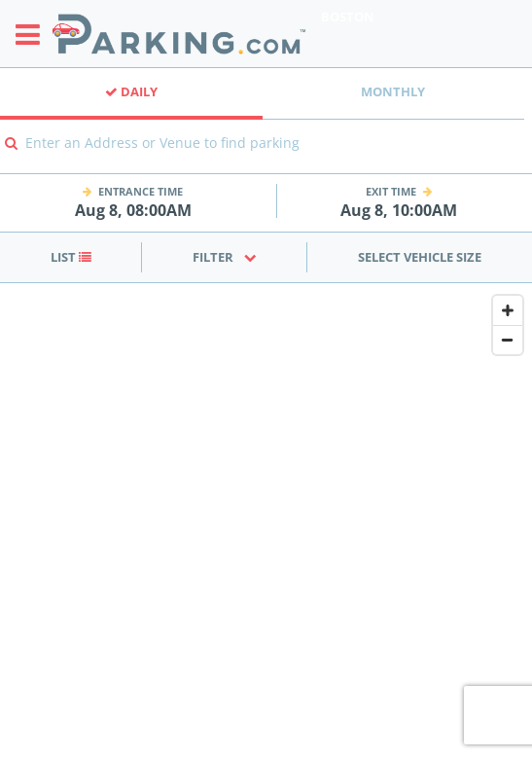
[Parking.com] (179, 34)
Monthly (393, 91)
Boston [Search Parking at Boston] (348, 17)
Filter (225, 257)
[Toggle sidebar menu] (34, 34)
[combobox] (266, 156)
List (71, 257)
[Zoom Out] (508, 340)
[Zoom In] (508, 310)
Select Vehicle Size (420, 257)
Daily (131, 91)
